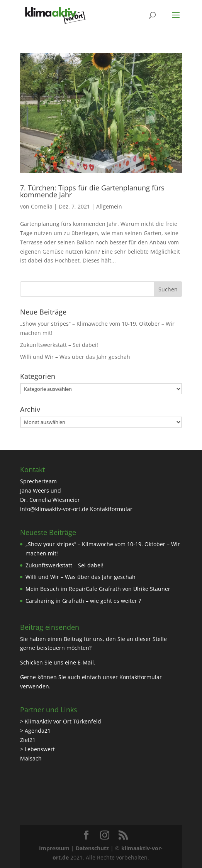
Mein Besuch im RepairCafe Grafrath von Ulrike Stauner (98, 589)
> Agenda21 (35, 731)
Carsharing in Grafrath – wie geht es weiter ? (83, 601)
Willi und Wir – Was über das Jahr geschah (75, 357)
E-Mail (86, 662)
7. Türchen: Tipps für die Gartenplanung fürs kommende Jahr (92, 191)
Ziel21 (28, 740)
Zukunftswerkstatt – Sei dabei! (59, 345)
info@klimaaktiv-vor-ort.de (54, 509)
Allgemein (109, 206)
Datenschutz (92, 848)
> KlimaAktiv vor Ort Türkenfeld (61, 721)
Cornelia (42, 206)
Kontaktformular (111, 509)
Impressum (54, 848)
